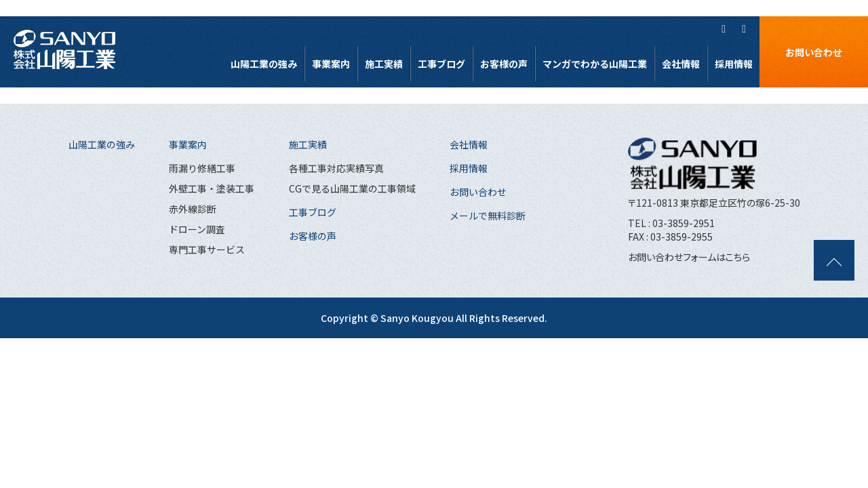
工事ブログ (441, 64)
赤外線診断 (193, 209)
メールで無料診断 (488, 216)
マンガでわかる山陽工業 (595, 64)
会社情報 (681, 64)
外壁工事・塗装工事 (212, 188)
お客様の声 (504, 64)
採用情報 (734, 64)
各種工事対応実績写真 (336, 168)
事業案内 (331, 64)
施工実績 (384, 64)
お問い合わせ (814, 52)
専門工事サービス (207, 249)
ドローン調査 (197, 229)
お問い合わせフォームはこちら (689, 257)
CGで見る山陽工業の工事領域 (352, 188)
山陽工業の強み (264, 64)
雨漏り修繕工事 (202, 168)
